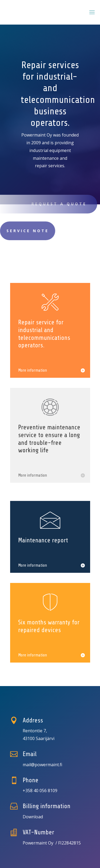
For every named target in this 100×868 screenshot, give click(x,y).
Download (33, 817)
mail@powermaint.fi (42, 765)
